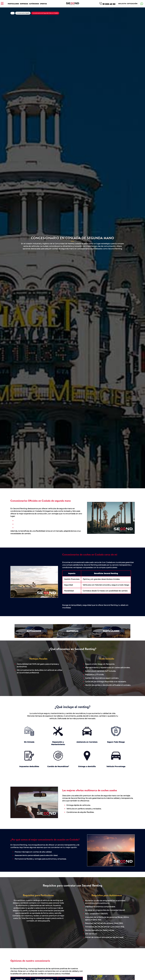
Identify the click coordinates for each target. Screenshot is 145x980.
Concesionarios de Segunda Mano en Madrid (45, 13)
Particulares (13, 4)
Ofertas (43, 4)
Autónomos (34, 4)
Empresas (24, 4)
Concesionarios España (23, 13)
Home (13, 13)
